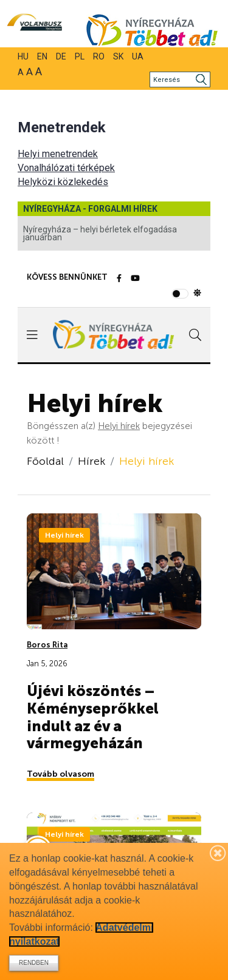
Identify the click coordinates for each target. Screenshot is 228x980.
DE (61, 56)
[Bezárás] (218, 853)
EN (42, 56)
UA (138, 56)
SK (118, 56)
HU (23, 56)
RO (99, 56)
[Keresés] (180, 79)
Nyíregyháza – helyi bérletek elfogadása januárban (100, 233)
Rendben (34, 963)
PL (80, 56)
